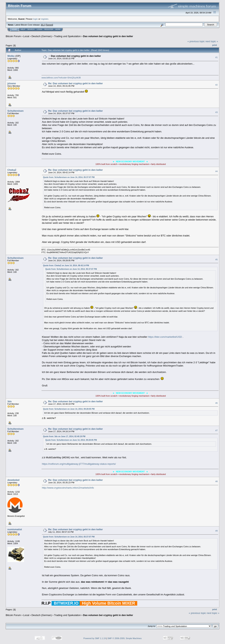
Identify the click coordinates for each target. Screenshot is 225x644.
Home (14, 29)
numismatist (15, 529)
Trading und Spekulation (67, 36)
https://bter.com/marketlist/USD (165, 337)
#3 (216, 112)
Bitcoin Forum (13, 36)
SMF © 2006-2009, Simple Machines (125, 638)
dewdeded (13, 480)
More (58, 29)
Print (215, 45)
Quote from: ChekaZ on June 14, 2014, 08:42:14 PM (66, 265)
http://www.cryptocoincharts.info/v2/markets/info (68, 488)
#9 (216, 531)
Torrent (49, 25)
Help (23, 29)
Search (31, 29)
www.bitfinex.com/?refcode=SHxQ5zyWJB (61, 78)
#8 (216, 481)
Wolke (11, 56)
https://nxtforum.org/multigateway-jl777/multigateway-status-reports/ (79, 464)
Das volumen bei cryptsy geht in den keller (108, 36)
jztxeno (12, 83)
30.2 (43, 25)
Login (39, 29)
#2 (216, 85)
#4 (216, 171)
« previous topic (196, 41)
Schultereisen (15, 111)
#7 (216, 430)
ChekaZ (12, 170)
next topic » (212, 41)
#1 (216, 57)
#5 (216, 260)
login (36, 19)
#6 (216, 403)
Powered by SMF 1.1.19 (95, 638)
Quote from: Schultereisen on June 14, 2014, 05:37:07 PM (69, 177)
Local (26, 36)
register (45, 19)
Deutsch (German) (42, 36)
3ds (9, 401)
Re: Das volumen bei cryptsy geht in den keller (75, 83)
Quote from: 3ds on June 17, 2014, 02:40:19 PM (64, 436)
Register (49, 29)
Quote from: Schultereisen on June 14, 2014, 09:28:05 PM (69, 409)
